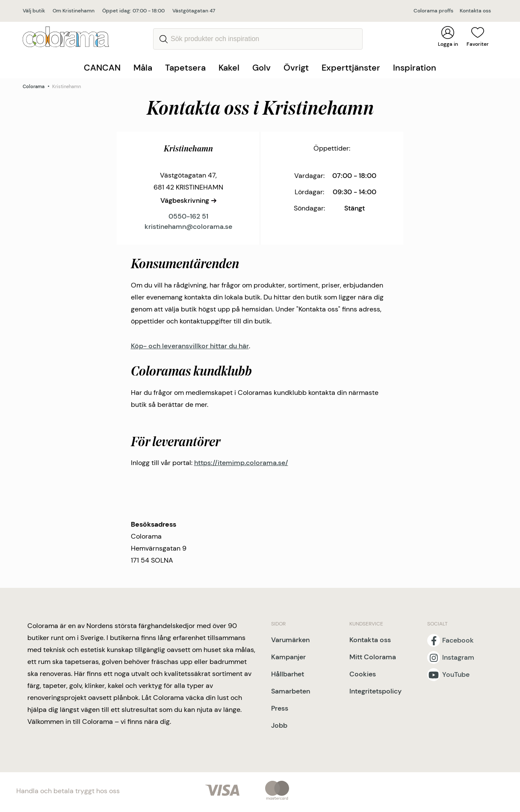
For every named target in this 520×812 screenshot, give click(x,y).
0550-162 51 (188, 216)
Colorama (34, 86)
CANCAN (102, 68)
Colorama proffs (433, 11)
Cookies (363, 674)
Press (280, 708)
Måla (143, 68)
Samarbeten (291, 691)
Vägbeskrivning (185, 200)
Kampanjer (288, 657)
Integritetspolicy (375, 691)
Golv (261, 68)
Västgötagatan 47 (194, 11)
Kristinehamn (66, 86)
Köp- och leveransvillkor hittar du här (190, 346)
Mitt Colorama (373, 657)
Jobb (279, 725)
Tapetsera (185, 68)
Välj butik (34, 11)
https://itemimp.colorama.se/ (241, 463)
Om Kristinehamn (74, 11)
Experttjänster (351, 68)
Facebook (458, 640)
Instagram (458, 658)
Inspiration (415, 68)
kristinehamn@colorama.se (188, 227)
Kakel (229, 68)
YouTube (456, 675)
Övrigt (296, 68)
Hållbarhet (288, 674)
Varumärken (290, 640)
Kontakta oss (475, 11)
